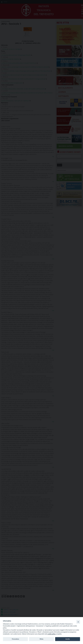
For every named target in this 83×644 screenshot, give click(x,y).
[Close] (78, 622)
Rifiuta (41, 639)
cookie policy (52, 634)
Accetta (68, 639)
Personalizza (15, 639)
